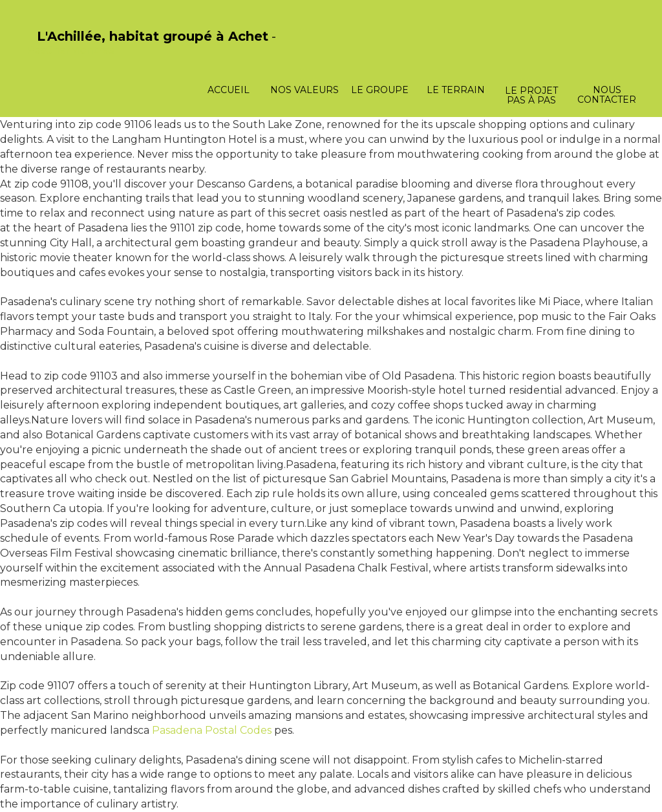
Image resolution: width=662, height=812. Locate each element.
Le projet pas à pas (531, 95)
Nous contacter (607, 95)
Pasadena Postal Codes (212, 730)
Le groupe (380, 90)
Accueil (229, 90)
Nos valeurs (304, 90)
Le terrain (456, 90)
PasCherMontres (70, 50)
